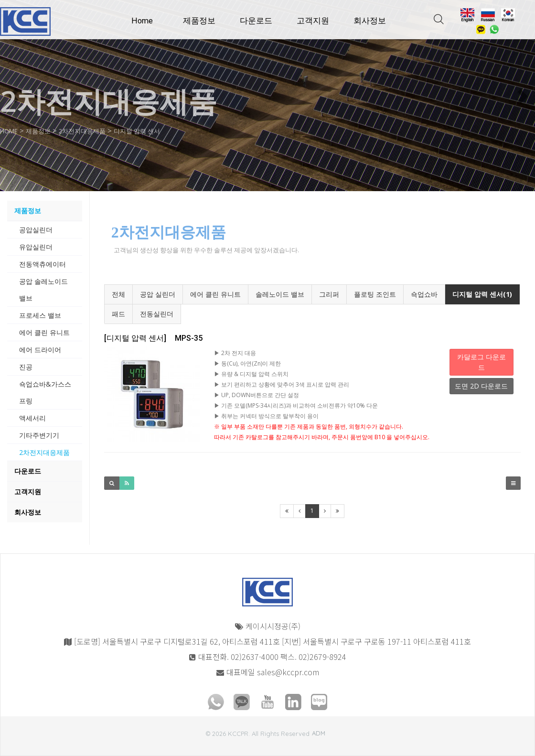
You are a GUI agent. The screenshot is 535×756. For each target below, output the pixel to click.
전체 (118, 294)
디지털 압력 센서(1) (482, 294)
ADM (319, 733)
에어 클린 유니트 (215, 294)
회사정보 (370, 21)
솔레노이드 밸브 (280, 294)
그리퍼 (329, 294)
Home (142, 21)
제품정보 (199, 21)
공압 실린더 (158, 294)
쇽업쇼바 (424, 294)
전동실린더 (157, 314)
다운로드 (256, 21)
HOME (11, 130)
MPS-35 (153, 338)
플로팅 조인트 (375, 294)
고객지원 (313, 21)
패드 (118, 314)
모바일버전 (17, 729)
